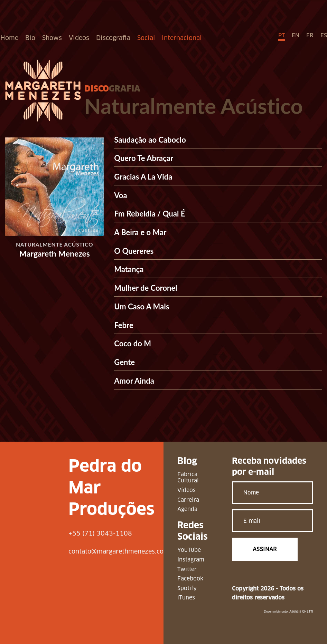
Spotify (187, 588)
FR (310, 35)
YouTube (189, 550)
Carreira (188, 500)
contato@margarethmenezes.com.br (123, 551)
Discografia (113, 38)
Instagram (191, 560)
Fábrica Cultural (188, 477)
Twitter (187, 569)
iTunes (186, 598)
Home (9, 38)
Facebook (190, 579)
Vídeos (186, 490)
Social (146, 38)
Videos (79, 38)
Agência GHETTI (301, 612)
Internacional (182, 38)
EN (296, 35)
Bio (30, 38)
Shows (52, 38)
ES (324, 35)
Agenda (187, 509)
